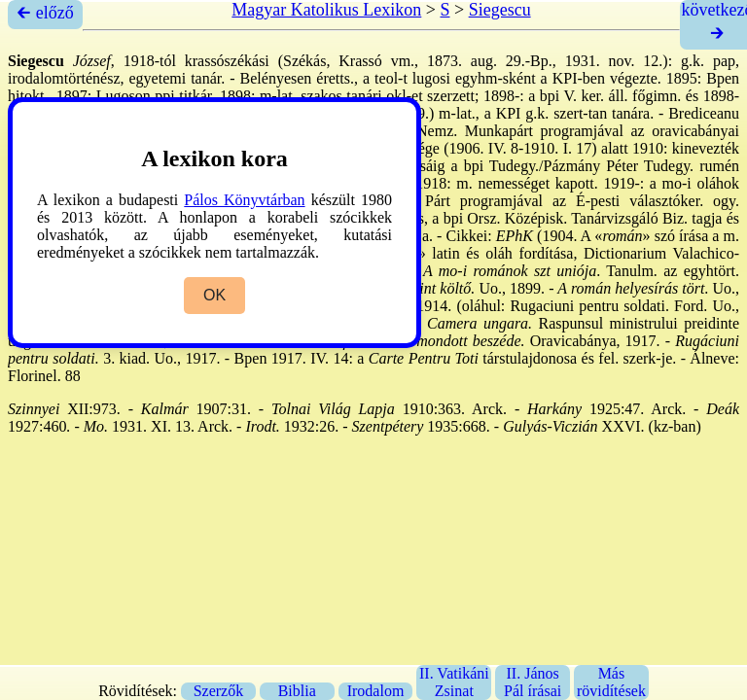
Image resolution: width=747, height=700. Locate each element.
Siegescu (500, 10)
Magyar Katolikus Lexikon (326, 10)
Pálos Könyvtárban (244, 200)
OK (214, 295)
